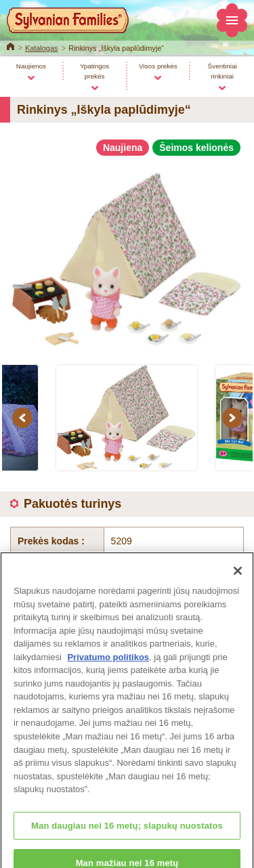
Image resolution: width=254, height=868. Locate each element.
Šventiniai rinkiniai (223, 71)
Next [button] (234, 418)
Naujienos (31, 66)
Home (10, 45)
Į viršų (204, 652)
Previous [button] (24, 418)
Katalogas (42, 48)
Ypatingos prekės (94, 71)
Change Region (127, 821)
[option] (127, 254)
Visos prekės (158, 66)
